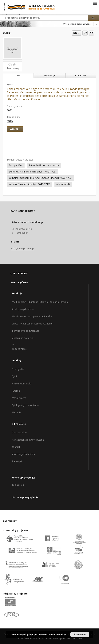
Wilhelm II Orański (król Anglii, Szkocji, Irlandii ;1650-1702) (40, 178)
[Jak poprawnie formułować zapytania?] (97, 24)
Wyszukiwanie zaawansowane (77, 24)
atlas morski (63, 184)
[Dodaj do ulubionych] (85, 33)
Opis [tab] (18, 76)
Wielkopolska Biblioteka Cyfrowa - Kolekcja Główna (40, 302)
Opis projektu (19, 433)
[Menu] (95, 3)
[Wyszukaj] (93, 18)
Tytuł (14, 376)
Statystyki (17, 461)
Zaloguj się (18, 485)
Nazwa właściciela (21, 384)
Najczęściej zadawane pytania (28, 440)
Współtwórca (19, 398)
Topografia (18, 369)
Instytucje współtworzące (25, 331)
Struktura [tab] (81, 76)
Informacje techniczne (24, 454)
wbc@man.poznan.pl (23, 248)
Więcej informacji (57, 635)
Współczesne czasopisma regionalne (32, 316)
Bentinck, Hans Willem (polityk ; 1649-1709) (32, 172)
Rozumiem (80, 635)
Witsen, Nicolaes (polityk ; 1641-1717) (29, 184)
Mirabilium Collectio (23, 338)
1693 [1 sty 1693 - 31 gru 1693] (10, 110)
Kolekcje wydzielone (23, 309)
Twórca (16, 391)
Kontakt (16, 447)
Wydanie (16, 412)
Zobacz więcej (20, 349)
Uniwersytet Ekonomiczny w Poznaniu (32, 324)
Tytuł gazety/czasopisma (25, 405)
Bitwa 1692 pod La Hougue (44, 165)
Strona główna (19, 282)
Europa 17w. (16, 165)
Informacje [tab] (49, 76)
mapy (10, 121)
